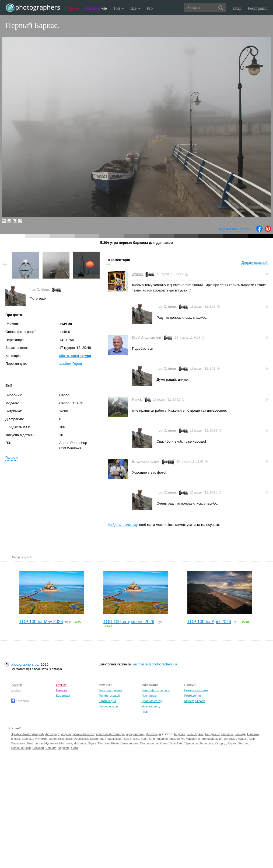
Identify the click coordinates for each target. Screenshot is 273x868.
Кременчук (177, 739)
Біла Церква (195, 734)
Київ (152, 739)
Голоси (11, 458)
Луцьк (242, 739)
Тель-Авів (176, 743)
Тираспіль (206, 743)
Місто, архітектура (75, 356)
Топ (119, 8)
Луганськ (230, 739)
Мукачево (51, 743)
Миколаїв (66, 743)
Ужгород (220, 743)
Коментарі (63, 696)
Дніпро (15, 739)
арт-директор (135, 734)
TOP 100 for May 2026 (41, 622)
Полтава (104, 743)
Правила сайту (152, 701)
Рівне (115, 743)
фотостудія (154, 734)
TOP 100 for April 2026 (209, 622)
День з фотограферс (156, 690)
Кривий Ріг (193, 739)
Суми (164, 743)
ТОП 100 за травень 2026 (129, 622)
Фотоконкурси (108, 706)
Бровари (227, 734)
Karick (137, 399)
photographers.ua (25, 664)
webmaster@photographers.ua (155, 664)
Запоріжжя (56, 739)
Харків (232, 743)
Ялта (74, 748)
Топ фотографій (110, 696)
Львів (251, 739)
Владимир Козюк (146, 461)
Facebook (20, 701)
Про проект (149, 696)
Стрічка (72, 8)
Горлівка (253, 734)
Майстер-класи (195, 701)
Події (145, 712)
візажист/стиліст (83, 734)
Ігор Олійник (40, 289)
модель (66, 734)
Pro (150, 8)
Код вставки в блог (234, 229)
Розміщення (192, 696)
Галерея (96, 8)
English (16, 690)
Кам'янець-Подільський (106, 739)
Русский (16, 685)
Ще (135, 8)
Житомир (41, 739)
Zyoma (137, 274)
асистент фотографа (110, 734)
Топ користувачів (110, 690)
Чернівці (64, 748)
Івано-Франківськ (77, 739)
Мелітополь (35, 743)
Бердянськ (212, 734)
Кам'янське (132, 739)
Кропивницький (212, 739)
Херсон (243, 743)
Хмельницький (21, 748)
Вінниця (240, 734)
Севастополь (129, 743)
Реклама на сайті (196, 690)
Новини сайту (151, 706)
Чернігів (51, 748)
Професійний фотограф (27, 734)
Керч (144, 739)
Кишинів (162, 739)
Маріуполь (18, 743)
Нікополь (80, 743)
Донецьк (27, 739)
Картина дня (107, 701)
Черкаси (38, 748)
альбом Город (71, 364)
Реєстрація (258, 8)
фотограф (52, 734)
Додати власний (255, 263)
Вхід (237, 8)
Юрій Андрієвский (146, 337)
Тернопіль (191, 743)
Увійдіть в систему (122, 525)
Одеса (92, 743)
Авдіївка (180, 734)
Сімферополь (149, 743)
